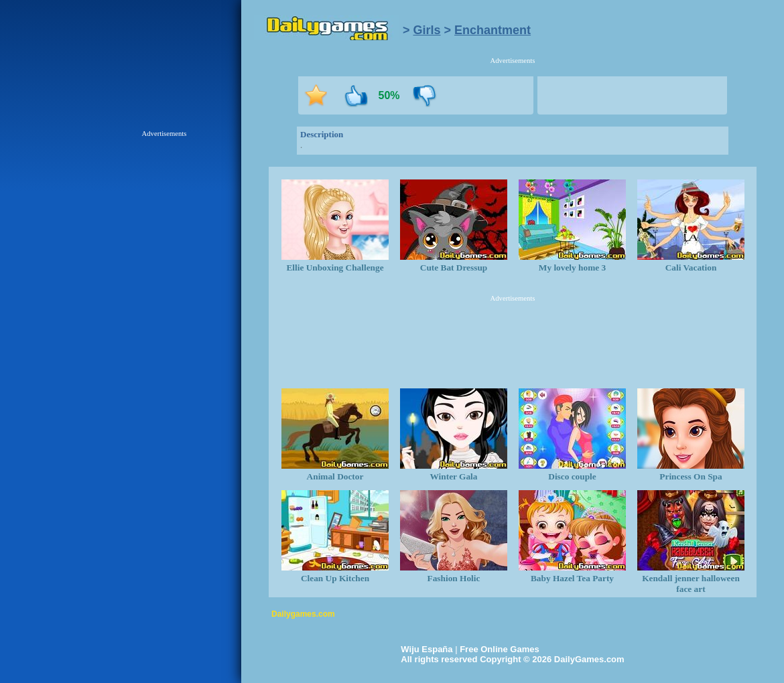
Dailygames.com (303, 614)
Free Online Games (500, 649)
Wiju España (427, 649)
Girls (427, 30)
